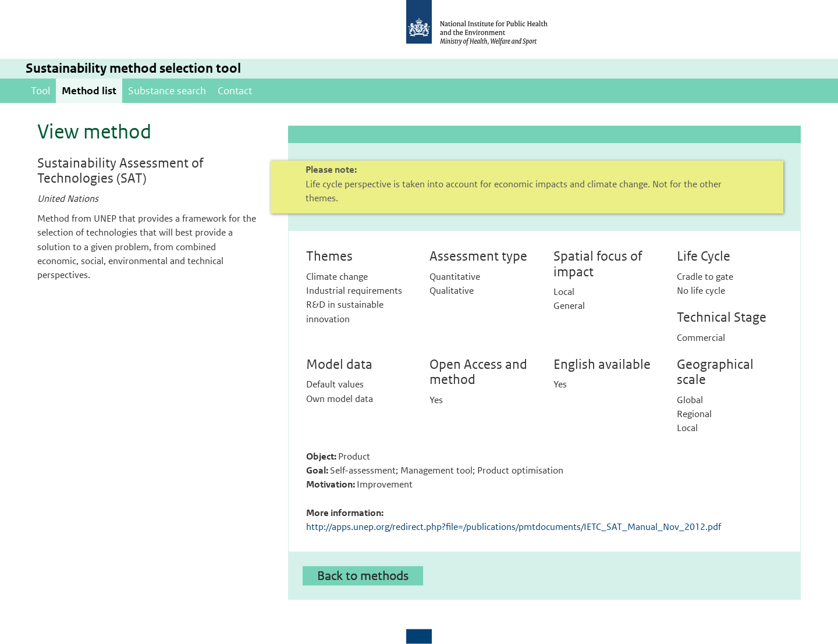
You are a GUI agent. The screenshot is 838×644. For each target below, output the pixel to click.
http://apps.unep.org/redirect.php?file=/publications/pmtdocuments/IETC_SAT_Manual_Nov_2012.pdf (514, 527)
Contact (235, 91)
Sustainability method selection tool (133, 68)
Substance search (167, 91)
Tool (40, 91)
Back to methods (363, 575)
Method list (89, 91)
